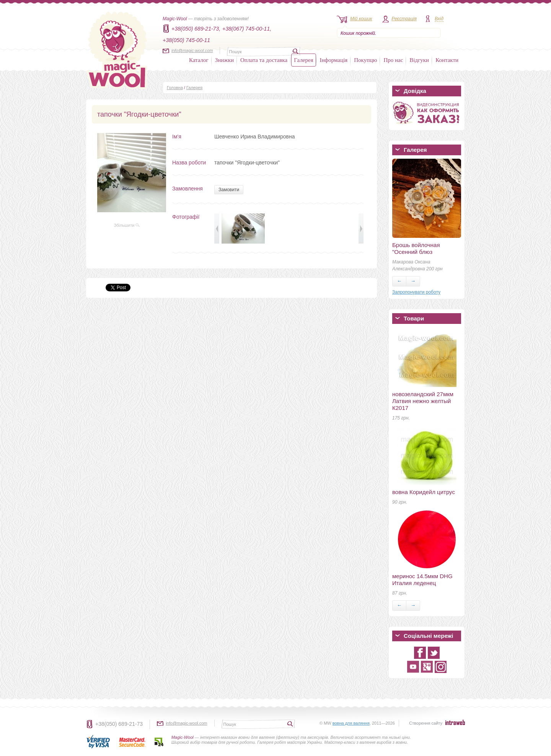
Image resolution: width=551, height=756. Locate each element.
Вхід (439, 19)
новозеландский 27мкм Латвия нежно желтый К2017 (423, 401)
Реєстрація (404, 19)
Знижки (224, 60)
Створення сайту (426, 723)
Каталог (199, 60)
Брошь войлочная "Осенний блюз (416, 248)
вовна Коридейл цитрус (424, 492)
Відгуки (419, 60)
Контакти (447, 60)
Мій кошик (361, 19)
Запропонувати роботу (416, 292)
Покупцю (365, 60)
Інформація (334, 60)
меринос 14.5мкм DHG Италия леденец (422, 580)
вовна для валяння (351, 723)
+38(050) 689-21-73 (119, 724)
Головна (175, 88)
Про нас (393, 60)
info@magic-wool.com (192, 50)
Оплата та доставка (264, 60)
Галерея (303, 60)
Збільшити (127, 225)
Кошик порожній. (358, 33)
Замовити (229, 190)
